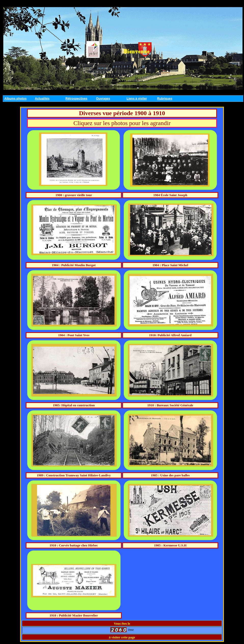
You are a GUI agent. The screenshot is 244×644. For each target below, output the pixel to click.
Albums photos (15, 99)
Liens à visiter (137, 99)
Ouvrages (103, 99)
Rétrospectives (76, 99)
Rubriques (165, 99)
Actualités (42, 99)
